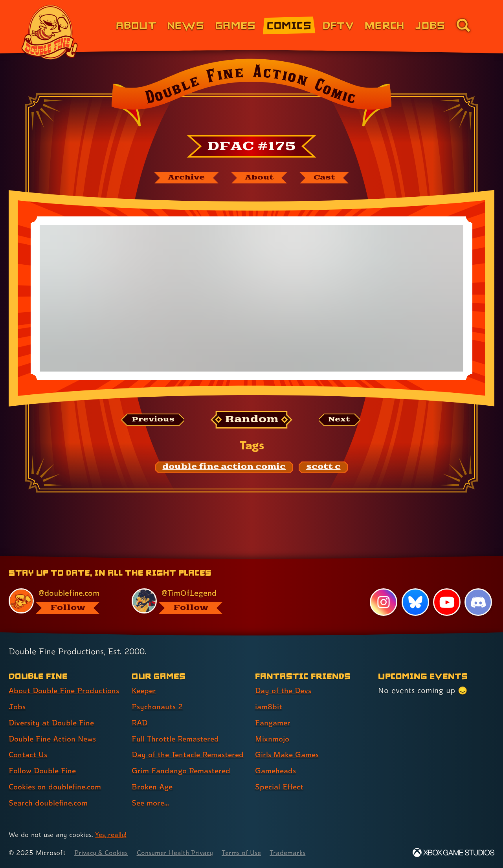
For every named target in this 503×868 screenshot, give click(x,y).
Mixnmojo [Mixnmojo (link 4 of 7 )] (273, 725)
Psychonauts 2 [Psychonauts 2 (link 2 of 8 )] (158, 693)
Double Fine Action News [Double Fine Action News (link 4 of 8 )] (54, 725)
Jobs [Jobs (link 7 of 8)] (430, 25)
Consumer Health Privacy (180, 852)
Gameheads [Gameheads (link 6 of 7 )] (276, 757)
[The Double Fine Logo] (50, 32)
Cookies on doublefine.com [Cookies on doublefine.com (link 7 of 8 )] (57, 773)
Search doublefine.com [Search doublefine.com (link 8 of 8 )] (50, 789)
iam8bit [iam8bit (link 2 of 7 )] (269, 693)
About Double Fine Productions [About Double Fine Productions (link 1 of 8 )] (66, 677)
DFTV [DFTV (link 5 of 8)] (338, 25)
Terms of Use (248, 852)
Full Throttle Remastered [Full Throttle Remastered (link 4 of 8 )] (177, 725)
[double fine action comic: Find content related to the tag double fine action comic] (224, 468)
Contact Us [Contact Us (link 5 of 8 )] (28, 741)
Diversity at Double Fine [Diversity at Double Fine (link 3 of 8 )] (53, 709)
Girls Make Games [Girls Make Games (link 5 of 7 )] (288, 741)
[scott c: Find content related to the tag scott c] (323, 468)
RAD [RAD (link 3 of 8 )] (140, 709)
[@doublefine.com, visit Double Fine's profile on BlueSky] (61, 587)
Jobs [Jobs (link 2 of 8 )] (17, 693)
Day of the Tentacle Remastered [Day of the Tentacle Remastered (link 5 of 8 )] (168, 748)
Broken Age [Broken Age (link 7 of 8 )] (153, 787)
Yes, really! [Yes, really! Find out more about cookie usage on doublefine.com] (111, 834)
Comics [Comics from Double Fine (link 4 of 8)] (289, 25)
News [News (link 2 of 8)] (186, 25)
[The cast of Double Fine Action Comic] (328, 178)
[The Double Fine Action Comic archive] (184, 178)
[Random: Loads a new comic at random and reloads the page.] (252, 420)
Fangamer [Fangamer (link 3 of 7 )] (274, 709)
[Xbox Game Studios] (453, 852)
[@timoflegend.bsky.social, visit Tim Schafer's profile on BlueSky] (184, 587)
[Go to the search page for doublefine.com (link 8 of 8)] (463, 25)
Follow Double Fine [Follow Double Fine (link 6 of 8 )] (44, 757)
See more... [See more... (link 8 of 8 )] (151, 803)
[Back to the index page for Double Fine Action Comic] (251, 95)
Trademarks (295, 852)
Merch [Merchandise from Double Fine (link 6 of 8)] (385, 25)
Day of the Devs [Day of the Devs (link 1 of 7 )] (285, 677)
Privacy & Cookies (102, 852)
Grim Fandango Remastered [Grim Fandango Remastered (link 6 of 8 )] (183, 771)
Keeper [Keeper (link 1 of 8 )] (145, 677)
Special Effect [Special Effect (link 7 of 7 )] (280, 773)
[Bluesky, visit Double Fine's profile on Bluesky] (415, 588)
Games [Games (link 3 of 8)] (236, 25)
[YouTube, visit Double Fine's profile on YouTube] (446, 588)
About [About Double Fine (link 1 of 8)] (136, 25)
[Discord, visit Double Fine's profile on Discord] (478, 588)
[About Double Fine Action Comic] (260, 178)
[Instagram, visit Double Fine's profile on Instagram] (383, 588)
